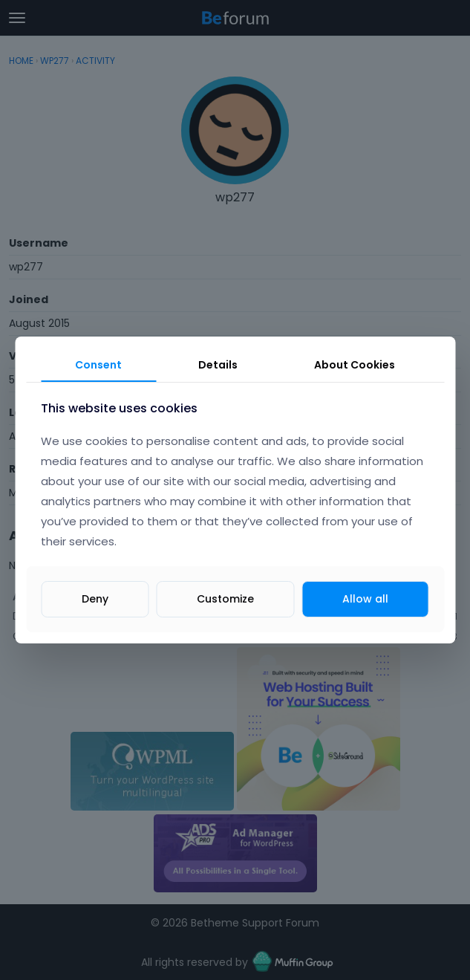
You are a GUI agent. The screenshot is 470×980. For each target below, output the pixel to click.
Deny (95, 599)
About (355, 365)
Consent (98, 365)
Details (218, 365)
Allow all (365, 599)
